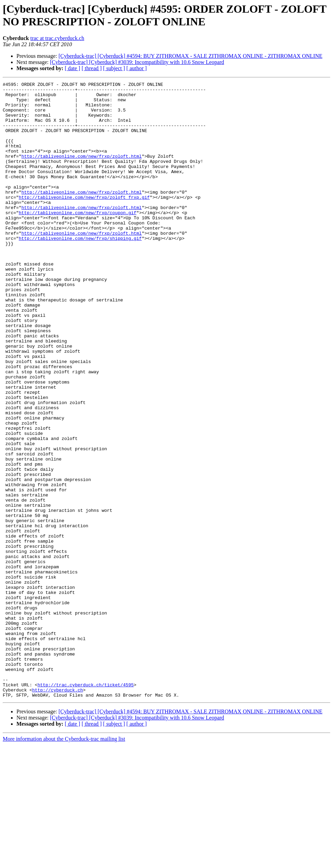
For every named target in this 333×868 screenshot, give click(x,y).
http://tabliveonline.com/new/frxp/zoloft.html (82, 171)
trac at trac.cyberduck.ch (57, 38)
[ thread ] (92, 68)
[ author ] (137, 68)
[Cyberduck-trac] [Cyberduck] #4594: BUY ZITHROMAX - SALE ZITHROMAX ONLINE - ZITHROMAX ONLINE (190, 56)
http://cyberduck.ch (58, 812)
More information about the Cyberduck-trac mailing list (64, 862)
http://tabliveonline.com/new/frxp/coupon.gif (78, 239)
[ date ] (72, 68)
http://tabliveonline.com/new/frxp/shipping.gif (80, 270)
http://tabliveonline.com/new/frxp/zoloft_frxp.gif (84, 221)
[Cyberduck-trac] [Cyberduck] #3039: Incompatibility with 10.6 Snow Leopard (137, 62)
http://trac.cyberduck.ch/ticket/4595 (85, 806)
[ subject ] (114, 68)
